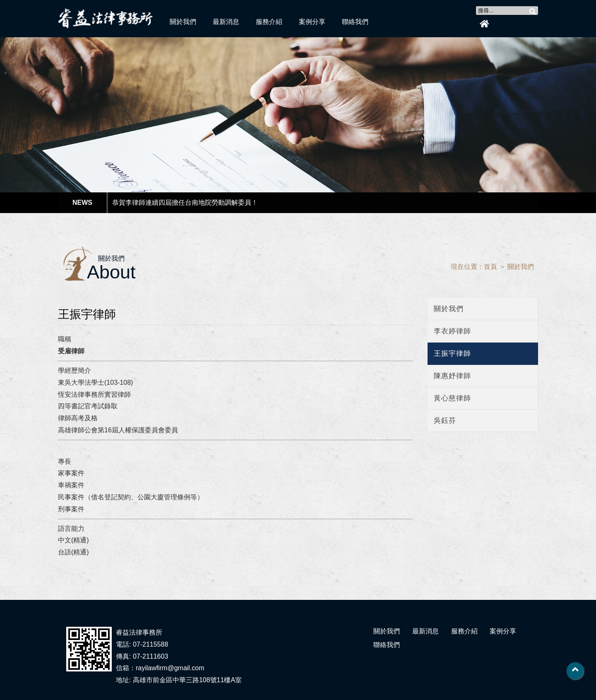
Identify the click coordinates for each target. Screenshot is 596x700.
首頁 (490, 267)
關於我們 (183, 22)
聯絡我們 (355, 22)
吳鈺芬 (445, 421)
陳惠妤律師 (452, 376)
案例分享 (312, 22)
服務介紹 (269, 22)
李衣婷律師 (452, 331)
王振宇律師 (452, 354)
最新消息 (226, 22)
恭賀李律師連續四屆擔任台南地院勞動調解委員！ (185, 203)
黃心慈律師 (452, 398)
